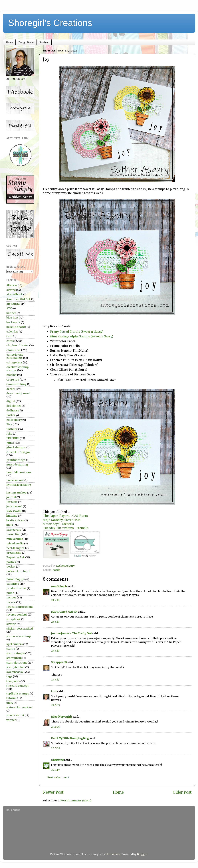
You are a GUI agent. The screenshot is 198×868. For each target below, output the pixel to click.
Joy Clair (12, 502)
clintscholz (113, 854)
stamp (11, 649)
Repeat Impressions (20, 607)
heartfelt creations (19, 472)
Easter (11, 415)
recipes (11, 598)
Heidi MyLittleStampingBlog (70, 738)
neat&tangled (15, 548)
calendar (12, 332)
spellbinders (15, 644)
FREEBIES (13, 438)
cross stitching (16, 384)
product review (16, 588)
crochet (11, 375)
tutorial (11, 698)
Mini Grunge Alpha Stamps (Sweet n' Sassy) (82, 336)
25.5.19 (55, 770)
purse (10, 593)
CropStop (13, 380)
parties (11, 562)
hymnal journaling (19, 485)
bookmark (13, 322)
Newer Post (53, 792)
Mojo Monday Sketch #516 (62, 520)
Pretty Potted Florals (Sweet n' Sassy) (77, 332)
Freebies (44, 42)
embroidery (14, 420)
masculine (13, 534)
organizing (14, 553)
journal (11, 497)
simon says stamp (19, 636)
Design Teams (26, 42)
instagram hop (16, 493)
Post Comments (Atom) (76, 801)
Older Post (182, 792)
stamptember (16, 667)
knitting (12, 516)
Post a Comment (58, 777)
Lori (54, 691)
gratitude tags (16, 460)
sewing (11, 624)
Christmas (13, 350)
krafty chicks (15, 520)
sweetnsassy (15, 672)
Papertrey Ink (16, 557)
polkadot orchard (18, 571)
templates (13, 681)
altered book (15, 294)
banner (11, 313)
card (9, 336)
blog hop (12, 318)
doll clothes (14, 406)
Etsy (9, 424)
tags (9, 676)
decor (10, 389)
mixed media (15, 544)
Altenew (12, 285)
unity (10, 703)
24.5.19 (55, 705)
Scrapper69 (59, 662)
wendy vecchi (15, 715)
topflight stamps (18, 694)
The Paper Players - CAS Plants (65, 516)
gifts (10, 443)
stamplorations (17, 663)
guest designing (17, 465)
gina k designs (16, 447)
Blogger (142, 854)
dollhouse (13, 411)
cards (56, 570)
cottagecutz (14, 363)
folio (9, 434)
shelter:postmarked (20, 629)
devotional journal (18, 393)
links (10, 525)
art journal (13, 304)
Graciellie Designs (18, 452)
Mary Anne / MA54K (64, 612)
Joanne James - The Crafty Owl (71, 633)
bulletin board (16, 327)
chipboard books (18, 345)
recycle (11, 602)
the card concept (17, 686)
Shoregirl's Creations (50, 23)
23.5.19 (55, 600)
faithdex (12, 429)
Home (10, 42)
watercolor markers (20, 707)
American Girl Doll (18, 299)
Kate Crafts (14, 511)
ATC (9, 308)
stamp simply (16, 653)
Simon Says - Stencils (58, 524)
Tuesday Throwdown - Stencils (66, 528)
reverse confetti (17, 615)
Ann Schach (59, 586)
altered (11, 290)
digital (11, 401)
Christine (57, 760)
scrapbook (13, 619)
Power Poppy (15, 579)
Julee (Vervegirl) (61, 717)
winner (11, 720)
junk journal (14, 506)
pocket (11, 567)
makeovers (14, 530)
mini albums (15, 539)
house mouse (15, 480)
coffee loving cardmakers (15, 356)
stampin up (14, 658)
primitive (13, 584)
